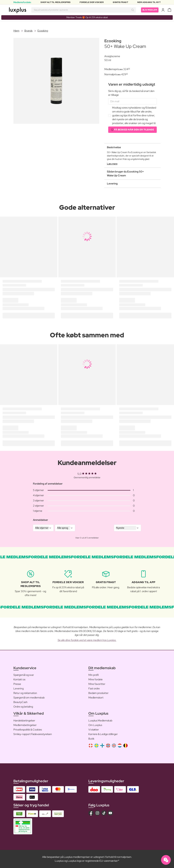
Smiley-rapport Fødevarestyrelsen (33, 734)
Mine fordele (95, 679)
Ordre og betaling (23, 707)
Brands (28, 31)
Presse (17, 684)
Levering (18, 688)
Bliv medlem (150, 10)
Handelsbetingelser (24, 721)
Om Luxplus (95, 725)
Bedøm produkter (98, 693)
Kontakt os (19, 679)
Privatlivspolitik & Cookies (28, 730)
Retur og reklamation (25, 693)
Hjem (16, 31)
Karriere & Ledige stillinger (103, 734)
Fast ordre (94, 688)
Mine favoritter (97, 684)
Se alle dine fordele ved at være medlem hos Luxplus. (87, 640)
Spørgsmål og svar (24, 675)
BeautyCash (20, 702)
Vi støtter (94, 730)
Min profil (93, 675)
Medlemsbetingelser (25, 725)
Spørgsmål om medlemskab (29, 698)
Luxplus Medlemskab (100, 721)
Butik (91, 739)
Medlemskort (96, 698)
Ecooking (43, 31)
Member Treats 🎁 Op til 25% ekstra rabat (87, 17)
